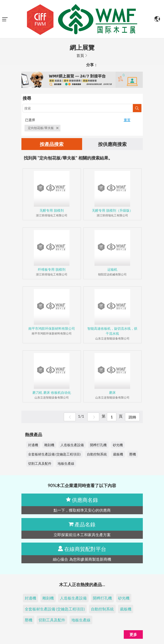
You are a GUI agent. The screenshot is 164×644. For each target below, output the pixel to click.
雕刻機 (49, 445)
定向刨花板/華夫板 (43, 128)
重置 (127, 120)
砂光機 (118, 445)
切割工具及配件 (40, 463)
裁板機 (118, 454)
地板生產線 (66, 463)
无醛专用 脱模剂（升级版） (112, 210)
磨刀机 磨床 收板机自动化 (52, 392)
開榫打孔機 (98, 445)
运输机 (112, 269)
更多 (133, 634)
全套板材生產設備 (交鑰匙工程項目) (54, 454)
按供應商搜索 (112, 144)
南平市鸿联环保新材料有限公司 (52, 328)
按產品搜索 (52, 144)
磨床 (112, 392)
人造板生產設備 (72, 445)
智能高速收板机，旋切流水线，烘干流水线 (112, 331)
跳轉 (132, 417)
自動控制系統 (97, 454)
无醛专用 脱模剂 (52, 210)
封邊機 (33, 445)
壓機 (133, 454)
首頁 (80, 55)
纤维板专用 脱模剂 (52, 269)
